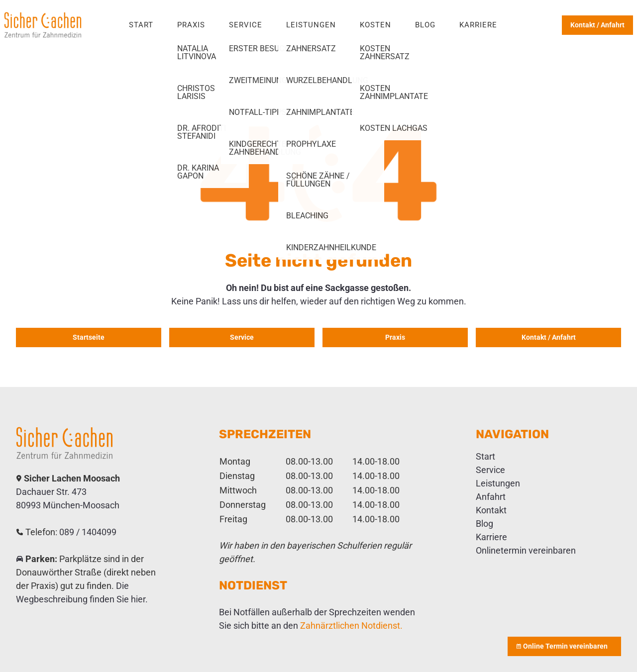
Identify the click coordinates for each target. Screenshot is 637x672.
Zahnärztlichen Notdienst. (351, 625)
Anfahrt (491, 497)
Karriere (478, 25)
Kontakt (491, 510)
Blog (425, 25)
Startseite (89, 337)
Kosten (375, 25)
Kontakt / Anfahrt (597, 25)
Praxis (191, 25)
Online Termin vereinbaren (564, 646)
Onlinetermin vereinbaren (526, 550)
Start (141, 25)
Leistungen (311, 25)
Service (246, 25)
